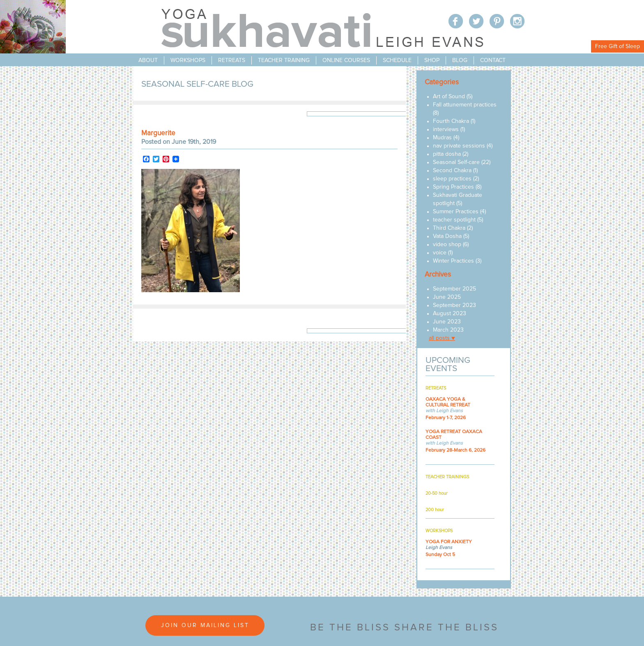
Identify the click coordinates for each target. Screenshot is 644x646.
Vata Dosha (447, 236)
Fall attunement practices (465, 105)
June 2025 (447, 297)
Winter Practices (453, 261)
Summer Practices (456, 212)
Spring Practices (453, 187)
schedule (397, 60)
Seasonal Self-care (456, 162)
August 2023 (450, 314)
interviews (446, 129)
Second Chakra (452, 171)
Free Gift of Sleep (618, 46)
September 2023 (454, 305)
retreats (232, 60)
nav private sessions (459, 146)
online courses (346, 60)
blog (460, 60)
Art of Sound (449, 97)
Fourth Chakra (451, 121)
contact (493, 60)
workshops (188, 60)
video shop (447, 245)
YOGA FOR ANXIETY (449, 542)
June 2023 (447, 322)
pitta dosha (447, 154)
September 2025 (454, 289)
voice (440, 253)
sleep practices (452, 179)
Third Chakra (449, 228)
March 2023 (448, 330)
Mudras (442, 138)
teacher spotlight (454, 220)
